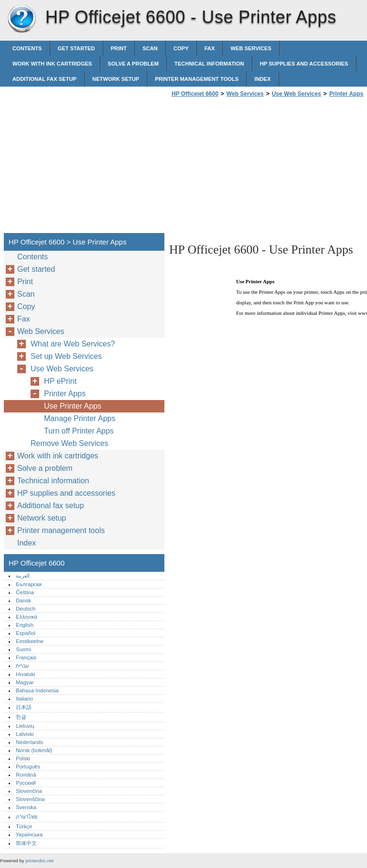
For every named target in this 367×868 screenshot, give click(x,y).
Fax (210, 48)
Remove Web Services (69, 443)
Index (262, 79)
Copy (181, 48)
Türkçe (24, 826)
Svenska (26, 807)
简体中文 (26, 843)
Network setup (116, 79)
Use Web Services (297, 94)
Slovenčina (29, 791)
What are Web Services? (73, 344)
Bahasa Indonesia (37, 690)
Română (26, 775)
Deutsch (26, 609)
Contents (27, 48)
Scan (150, 48)
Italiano (24, 699)
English (25, 625)
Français (26, 657)
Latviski (25, 734)
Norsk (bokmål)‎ (34, 750)
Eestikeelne (30, 641)
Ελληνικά (27, 617)
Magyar (25, 682)
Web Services (251, 48)
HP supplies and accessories (304, 64)
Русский (26, 783)
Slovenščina (30, 799)
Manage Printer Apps (80, 418)
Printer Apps (346, 94)
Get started (76, 48)
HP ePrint (60, 381)
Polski (23, 758)
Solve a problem (134, 64)
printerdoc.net (39, 861)
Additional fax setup (44, 79)
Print (119, 48)
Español (25, 633)
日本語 (24, 707)
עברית (22, 666)
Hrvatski (25, 674)
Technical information (209, 64)
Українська (29, 835)
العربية (23, 576)
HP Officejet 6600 (22, 19)
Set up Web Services (66, 356)
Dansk (23, 601)
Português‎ (28, 767)
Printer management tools (197, 79)
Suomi (23, 649)
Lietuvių (25, 726)
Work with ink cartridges (52, 64)
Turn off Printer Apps (79, 431)
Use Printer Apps (73, 406)
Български (29, 584)
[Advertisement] (249, 168)
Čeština (25, 592)
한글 (21, 717)
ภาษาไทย (27, 817)
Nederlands (29, 742)
